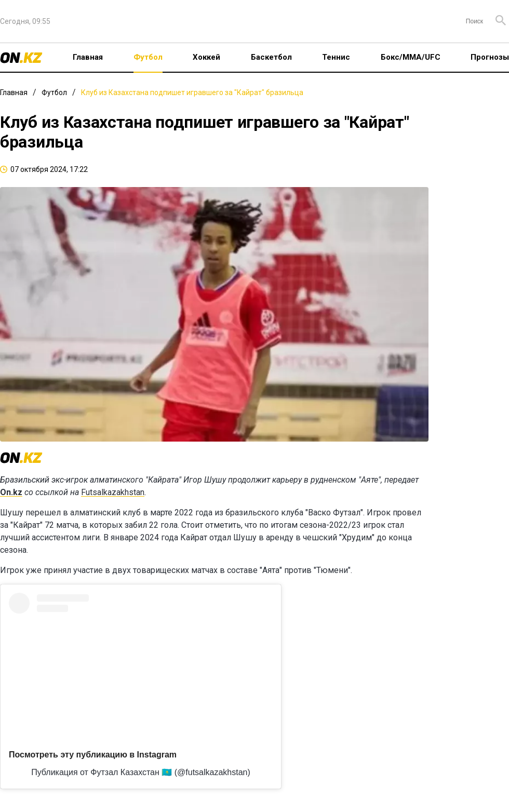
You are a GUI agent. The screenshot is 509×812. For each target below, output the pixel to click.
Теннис (336, 57)
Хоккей (206, 57)
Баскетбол (271, 57)
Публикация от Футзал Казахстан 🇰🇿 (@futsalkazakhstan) (141, 772)
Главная (88, 57)
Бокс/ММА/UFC (411, 57)
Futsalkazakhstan (113, 492)
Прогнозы (490, 57)
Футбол (148, 57)
